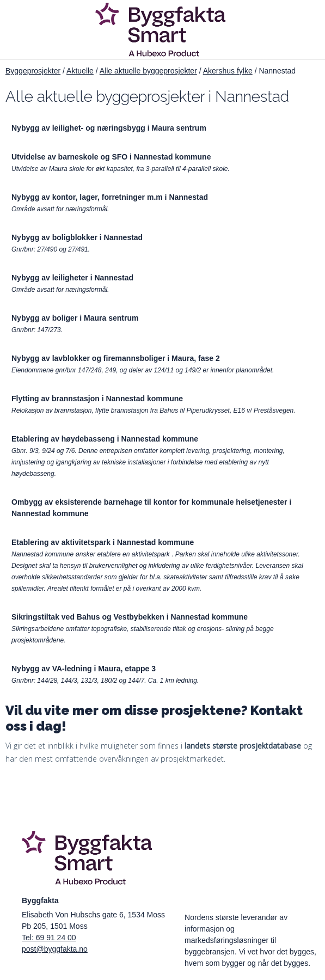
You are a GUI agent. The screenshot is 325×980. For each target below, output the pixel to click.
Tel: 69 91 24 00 (49, 938)
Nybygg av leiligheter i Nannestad (72, 278)
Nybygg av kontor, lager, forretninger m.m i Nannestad (110, 197)
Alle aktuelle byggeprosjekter (148, 71)
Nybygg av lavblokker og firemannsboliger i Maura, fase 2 (116, 358)
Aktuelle (80, 71)
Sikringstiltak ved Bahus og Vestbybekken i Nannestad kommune (130, 617)
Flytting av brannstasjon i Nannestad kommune (97, 399)
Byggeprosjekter (33, 71)
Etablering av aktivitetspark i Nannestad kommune (103, 542)
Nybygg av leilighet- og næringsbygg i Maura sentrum (109, 128)
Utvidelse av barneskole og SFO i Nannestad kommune (111, 157)
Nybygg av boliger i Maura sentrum (75, 318)
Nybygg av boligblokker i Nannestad (77, 237)
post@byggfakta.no (55, 949)
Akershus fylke (228, 71)
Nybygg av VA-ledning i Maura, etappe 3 (84, 669)
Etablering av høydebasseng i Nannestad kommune (105, 439)
